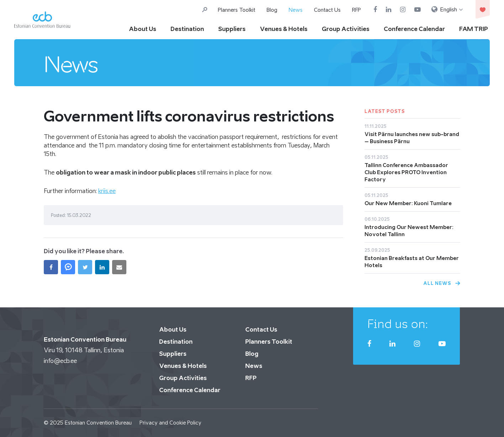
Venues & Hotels (284, 29)
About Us (143, 29)
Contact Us (327, 10)
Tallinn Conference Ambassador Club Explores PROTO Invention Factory (406, 172)
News (296, 10)
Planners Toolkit (237, 10)
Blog (272, 10)
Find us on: (398, 324)
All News (437, 283)
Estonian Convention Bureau (98, 423)
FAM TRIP (474, 29)
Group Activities (346, 29)
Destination (187, 29)
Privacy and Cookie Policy (170, 423)
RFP (356, 10)
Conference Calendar (414, 29)
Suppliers (232, 29)
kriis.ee (107, 191)
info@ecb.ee (60, 361)
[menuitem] (447, 10)
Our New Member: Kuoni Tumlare (408, 203)
